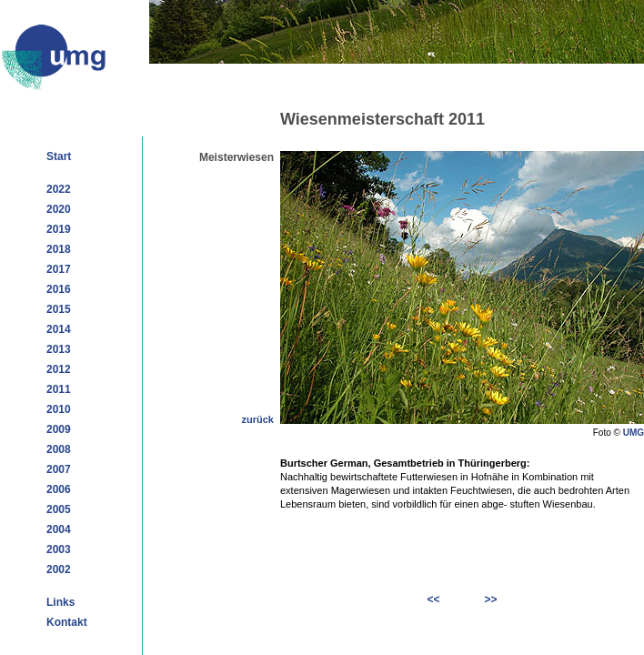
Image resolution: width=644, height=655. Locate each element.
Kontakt (67, 622)
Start (59, 156)
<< (434, 600)
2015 (59, 309)
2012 (59, 369)
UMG (634, 433)
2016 (59, 289)
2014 (59, 329)
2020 (59, 209)
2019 (59, 229)
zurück (258, 419)
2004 (59, 529)
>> (490, 600)
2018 (59, 249)
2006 (59, 489)
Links (60, 602)
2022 (59, 189)
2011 (59, 389)
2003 (59, 549)
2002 (59, 569)
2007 (59, 469)
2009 (59, 429)
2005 (59, 509)
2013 (59, 349)
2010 (59, 409)
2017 (59, 269)
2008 (59, 449)
